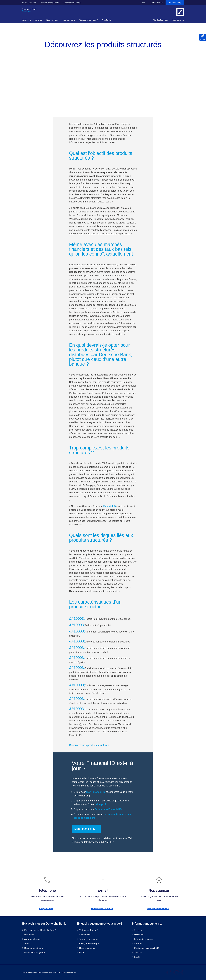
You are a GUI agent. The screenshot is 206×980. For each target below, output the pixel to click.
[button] (52, 20)
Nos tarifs (106, 20)
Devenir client (157, 3)
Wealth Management (50, 3)
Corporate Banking (72, 3)
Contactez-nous (161, 20)
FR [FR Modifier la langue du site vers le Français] (143, 3)
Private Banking (29, 3)
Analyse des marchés (32, 20)
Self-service (178, 20)
